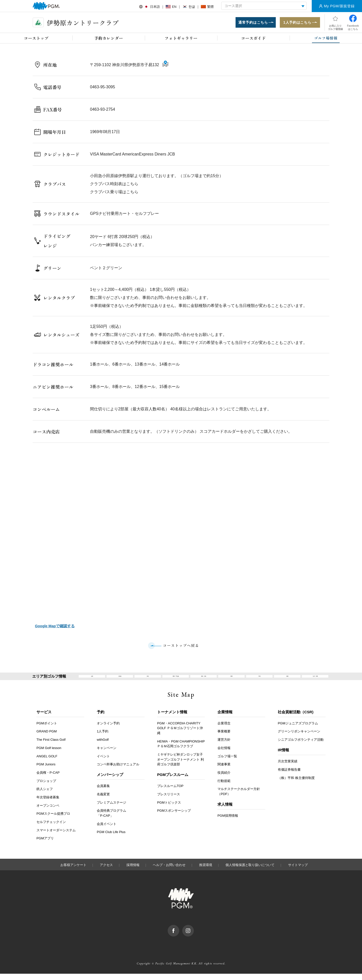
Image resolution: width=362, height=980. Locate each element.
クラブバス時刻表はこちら (114, 186)
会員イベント (107, 830)
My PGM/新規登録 (339, 6)
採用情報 (133, 871)
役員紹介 (224, 779)
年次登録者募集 (48, 803)
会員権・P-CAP (48, 779)
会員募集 (103, 792)
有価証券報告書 (289, 776)
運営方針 (224, 746)
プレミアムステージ (111, 809)
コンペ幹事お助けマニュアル (118, 771)
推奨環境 (206, 871)
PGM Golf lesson (49, 754)
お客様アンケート (73, 871)
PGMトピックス (169, 809)
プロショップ (46, 787)
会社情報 (224, 754)
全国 (92, 679)
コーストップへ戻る (181, 646)
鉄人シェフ (45, 795)
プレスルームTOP (170, 792)
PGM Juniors (46, 771)
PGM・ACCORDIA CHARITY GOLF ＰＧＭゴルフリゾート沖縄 (180, 734)
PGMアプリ (45, 845)
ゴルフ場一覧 (227, 762)
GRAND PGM (47, 738)
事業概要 (224, 738)
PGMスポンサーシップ (174, 817)
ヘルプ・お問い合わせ (169, 871)
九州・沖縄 (315, 679)
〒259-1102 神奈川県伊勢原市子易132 (125, 67)
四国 (287, 679)
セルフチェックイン (51, 828)
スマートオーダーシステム (56, 836)
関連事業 (224, 771)
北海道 (120, 679)
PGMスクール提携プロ (53, 820)
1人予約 (103, 738)
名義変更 (103, 800)
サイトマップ (298, 871)
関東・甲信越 (176, 679)
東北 (148, 679)
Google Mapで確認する (54, 626)
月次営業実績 (288, 768)
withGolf (103, 746)
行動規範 (224, 787)
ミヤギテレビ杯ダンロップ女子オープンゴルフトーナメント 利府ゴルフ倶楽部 (180, 766)
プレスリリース (169, 800)
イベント (103, 762)
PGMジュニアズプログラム (298, 730)
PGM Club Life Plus (111, 838)
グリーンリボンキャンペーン (299, 738)
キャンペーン (107, 754)
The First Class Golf (51, 746)
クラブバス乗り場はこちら (114, 194)
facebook (179, 934)
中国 (259, 679)
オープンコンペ (48, 812)
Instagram (194, 934)
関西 (232, 679)
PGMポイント (47, 730)
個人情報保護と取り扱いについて (250, 871)
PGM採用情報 (228, 822)
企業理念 (224, 730)
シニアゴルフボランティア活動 (301, 746)
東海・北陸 (203, 679)
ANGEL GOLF (47, 762)
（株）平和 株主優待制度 (296, 784)
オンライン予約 (108, 730)
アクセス (106, 871)
